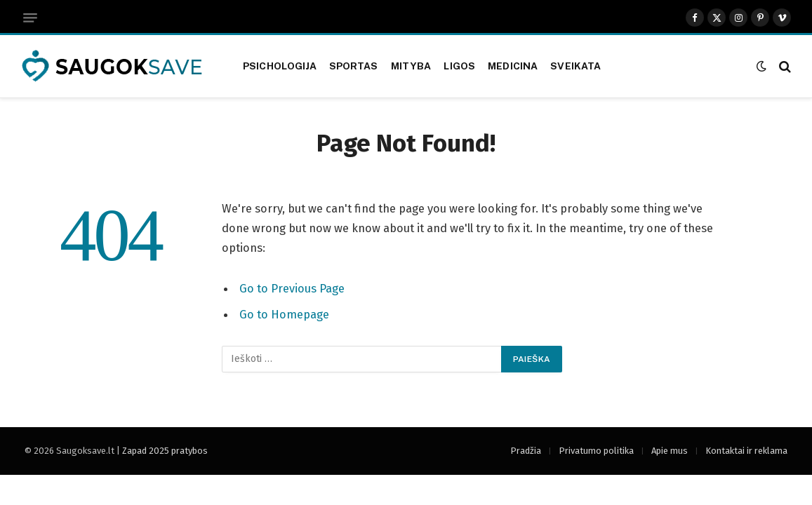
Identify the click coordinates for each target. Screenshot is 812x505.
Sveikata (575, 66)
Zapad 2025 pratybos (165, 451)
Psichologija (280, 66)
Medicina (513, 66)
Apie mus (670, 451)
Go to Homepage (284, 314)
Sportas (354, 66)
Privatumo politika (596, 451)
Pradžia (526, 451)
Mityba (411, 66)
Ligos (459, 66)
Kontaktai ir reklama (746, 451)
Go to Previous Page (292, 288)
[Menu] (30, 18)
